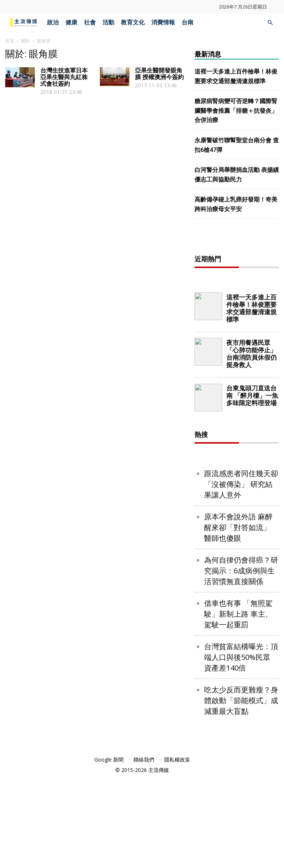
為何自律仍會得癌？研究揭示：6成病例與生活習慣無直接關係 (241, 661)
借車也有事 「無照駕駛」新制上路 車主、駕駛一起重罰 (238, 704)
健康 (71, 22)
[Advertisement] (239, 284)
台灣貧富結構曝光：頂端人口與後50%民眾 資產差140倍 (241, 748)
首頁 (10, 41)
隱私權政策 (177, 850)
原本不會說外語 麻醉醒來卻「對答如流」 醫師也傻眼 (238, 618)
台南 (187, 22)
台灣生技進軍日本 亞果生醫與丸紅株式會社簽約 (64, 77)
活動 (108, 22)
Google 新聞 (109, 850)
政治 (53, 22)
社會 (90, 22)
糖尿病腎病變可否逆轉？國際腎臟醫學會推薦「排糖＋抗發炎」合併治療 (236, 111)
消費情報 (163, 22)
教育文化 (133, 22)
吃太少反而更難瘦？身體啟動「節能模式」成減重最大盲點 (241, 791)
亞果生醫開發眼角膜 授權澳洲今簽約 (159, 74)
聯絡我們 (144, 850)
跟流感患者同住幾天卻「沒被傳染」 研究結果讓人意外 (241, 575)
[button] (270, 23)
